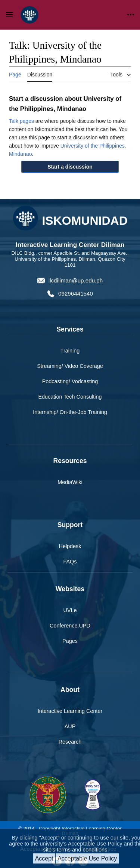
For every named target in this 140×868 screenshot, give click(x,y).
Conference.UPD (70, 626)
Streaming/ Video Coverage (70, 366)
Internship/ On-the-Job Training (70, 412)
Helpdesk (70, 546)
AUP (70, 726)
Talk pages (21, 121)
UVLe (70, 610)
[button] (70, 167)
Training (70, 351)
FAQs (70, 562)
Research (70, 742)
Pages (70, 641)
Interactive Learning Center (70, 711)
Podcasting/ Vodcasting (70, 381)
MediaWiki (70, 482)
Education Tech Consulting (70, 397)
